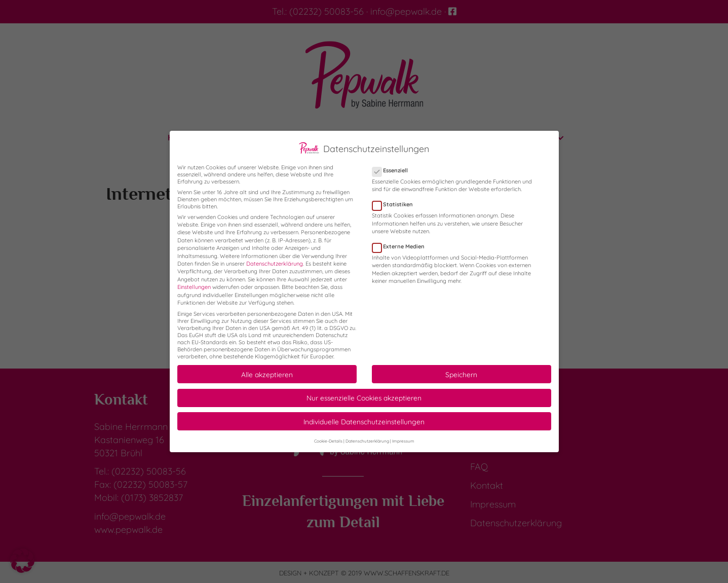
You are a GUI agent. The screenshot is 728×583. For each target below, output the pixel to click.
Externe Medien (401, 239)
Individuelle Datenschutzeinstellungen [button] (364, 413)
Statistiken (396, 197)
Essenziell (393, 163)
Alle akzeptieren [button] (267, 366)
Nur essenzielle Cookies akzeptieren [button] (364, 390)
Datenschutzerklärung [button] (367, 433)
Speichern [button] (461, 366)
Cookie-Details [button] (328, 433)
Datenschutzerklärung (275, 256)
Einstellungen (194, 279)
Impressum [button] (403, 433)
